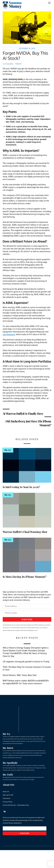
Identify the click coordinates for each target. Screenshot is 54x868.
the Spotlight (10, 763)
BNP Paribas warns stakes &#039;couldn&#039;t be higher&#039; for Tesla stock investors (26, 682)
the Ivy (7, 734)
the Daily (8, 774)
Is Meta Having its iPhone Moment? (25, 577)
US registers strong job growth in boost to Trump (26, 661)
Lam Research (9, 334)
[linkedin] (5, 811)
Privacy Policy (8, 802)
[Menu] (49, 3)
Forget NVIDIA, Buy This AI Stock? (25, 56)
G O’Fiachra (8, 64)
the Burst (8, 748)
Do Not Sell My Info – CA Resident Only (16, 805)
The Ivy (18, 64)
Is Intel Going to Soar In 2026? (21, 487)
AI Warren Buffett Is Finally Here (23, 413)
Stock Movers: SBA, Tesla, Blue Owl (20, 675)
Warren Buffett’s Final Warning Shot (25, 532)
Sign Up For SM (8, 795)
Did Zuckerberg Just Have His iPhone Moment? (28, 423)
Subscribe (27, 619)
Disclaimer (7, 798)
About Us (6, 791)
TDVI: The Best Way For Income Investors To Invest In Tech (27, 668)
